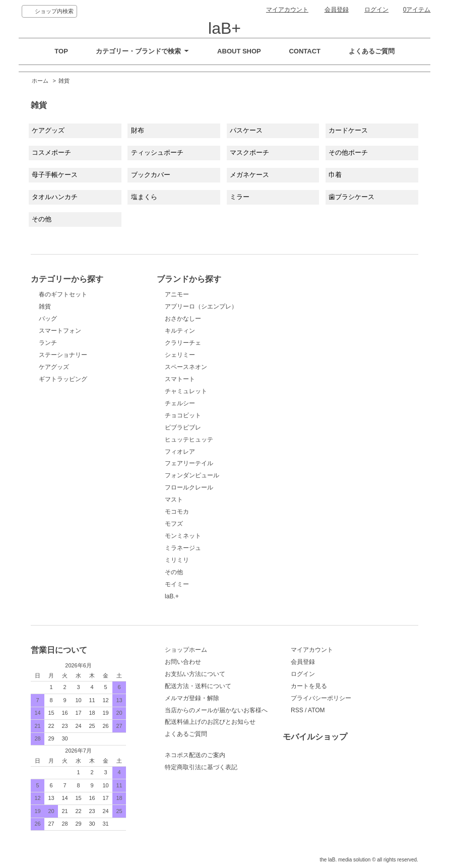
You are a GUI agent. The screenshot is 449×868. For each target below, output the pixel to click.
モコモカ (177, 512)
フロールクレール (189, 487)
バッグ (48, 342)
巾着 (335, 175)
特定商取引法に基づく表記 (201, 767)
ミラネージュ (183, 548)
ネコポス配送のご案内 (195, 755)
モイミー (177, 584)
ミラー (240, 197)
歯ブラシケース (351, 197)
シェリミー (180, 355)
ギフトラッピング (63, 402)
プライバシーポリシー (321, 698)
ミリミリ (177, 560)
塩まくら (144, 197)
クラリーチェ (183, 343)
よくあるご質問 (372, 51)
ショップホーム (186, 650)
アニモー (177, 294)
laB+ (225, 28)
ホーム (40, 81)
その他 (42, 219)
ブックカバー (151, 175)
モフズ (174, 524)
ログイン (376, 10)
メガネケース (249, 175)
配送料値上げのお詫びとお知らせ (210, 722)
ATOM (316, 710)
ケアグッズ (48, 130)
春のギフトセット (64, 306)
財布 (138, 130)
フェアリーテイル (189, 463)
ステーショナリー (63, 378)
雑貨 (64, 81)
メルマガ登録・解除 (192, 698)
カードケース (348, 130)
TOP (61, 51)
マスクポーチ (249, 152)
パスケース (246, 130)
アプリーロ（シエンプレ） (201, 306)
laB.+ (172, 596)
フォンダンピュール (192, 475)
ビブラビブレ (183, 427)
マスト (174, 500)
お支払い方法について (195, 674)
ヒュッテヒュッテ (189, 440)
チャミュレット (186, 391)
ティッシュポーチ (157, 152)
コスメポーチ (51, 152)
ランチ (48, 366)
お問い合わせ (183, 662)
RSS (297, 710)
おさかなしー (183, 319)
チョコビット (183, 415)
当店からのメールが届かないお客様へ (216, 710)
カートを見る (309, 686)
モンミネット (183, 536)
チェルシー (180, 403)
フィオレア (180, 452)
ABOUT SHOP (239, 51)
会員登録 (337, 10)
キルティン (180, 331)
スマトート (180, 379)
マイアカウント (287, 10)
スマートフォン (60, 354)
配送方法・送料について (198, 686)
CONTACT (305, 51)
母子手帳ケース (55, 175)
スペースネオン (186, 367)
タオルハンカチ (55, 197)
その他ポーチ (348, 152)
